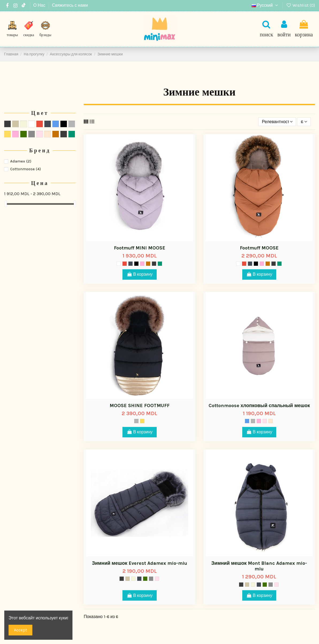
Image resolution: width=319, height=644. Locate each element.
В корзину (139, 274)
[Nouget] (271, 421)
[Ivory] (133, 579)
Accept (20, 630)
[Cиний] (247, 421)
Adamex (21, 161)
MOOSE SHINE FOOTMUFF (140, 406)
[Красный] (125, 264)
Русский (266, 5)
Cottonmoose (26, 169)
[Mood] (145, 579)
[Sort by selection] (277, 122)
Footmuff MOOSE (259, 248)
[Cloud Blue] (154, 264)
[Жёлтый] (142, 421)
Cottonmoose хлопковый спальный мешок (259, 406)
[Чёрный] (136, 264)
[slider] (6, 204)
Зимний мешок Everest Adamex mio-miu (140, 563)
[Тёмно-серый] (128, 579)
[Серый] (136, 421)
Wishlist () (300, 5)
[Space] (130, 264)
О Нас (40, 5)
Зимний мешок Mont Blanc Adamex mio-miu (259, 566)
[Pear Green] (160, 264)
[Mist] (119, 264)
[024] (148, 264)
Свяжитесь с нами (70, 5)
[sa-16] (142, 264)
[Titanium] (151, 579)
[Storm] (122, 579)
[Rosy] (265, 421)
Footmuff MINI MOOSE (140, 248)
